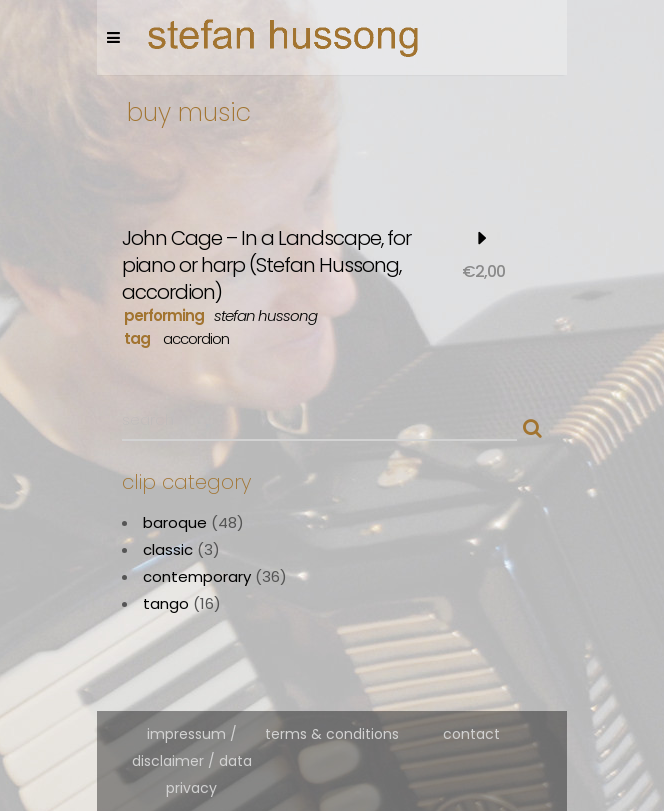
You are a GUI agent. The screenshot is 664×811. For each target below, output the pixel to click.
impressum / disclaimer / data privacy (192, 761)
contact (471, 734)
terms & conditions (332, 734)
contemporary (197, 576)
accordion (196, 338)
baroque (175, 522)
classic (168, 549)
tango (166, 603)
